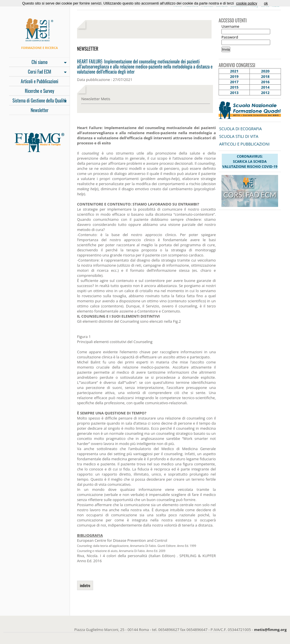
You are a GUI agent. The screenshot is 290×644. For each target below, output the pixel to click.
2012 (265, 93)
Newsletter (40, 110)
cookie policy (247, 3)
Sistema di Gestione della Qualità (38, 101)
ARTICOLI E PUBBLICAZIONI (244, 144)
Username (230, 26)
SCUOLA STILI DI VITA (239, 136)
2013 (234, 93)
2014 (265, 87)
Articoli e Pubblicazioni (39, 81)
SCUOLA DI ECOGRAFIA (240, 129)
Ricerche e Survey (40, 91)
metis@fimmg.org (270, 630)
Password (230, 37)
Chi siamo (38, 63)
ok (266, 3)
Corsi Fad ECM (38, 72)
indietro (85, 585)
